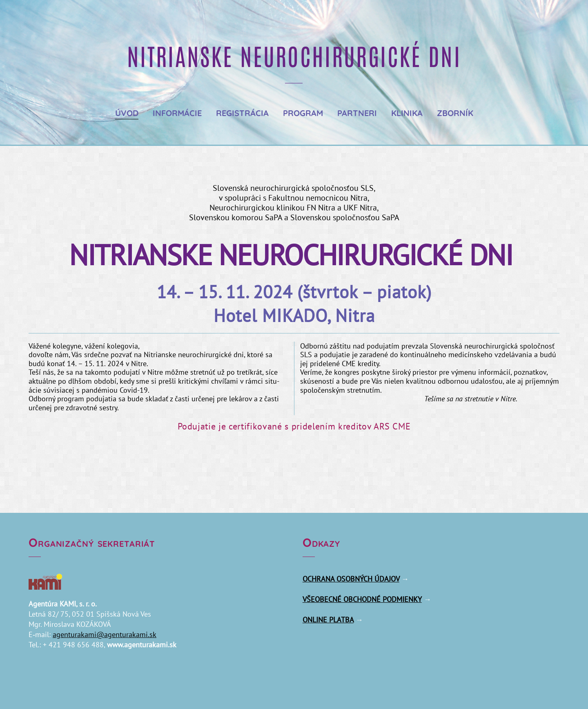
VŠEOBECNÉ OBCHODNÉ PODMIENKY (362, 599)
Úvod (127, 113)
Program (303, 113)
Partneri (357, 113)
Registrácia (242, 113)
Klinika (407, 113)
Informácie (177, 113)
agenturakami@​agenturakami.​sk (105, 634)
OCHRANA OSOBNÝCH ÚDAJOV (351, 579)
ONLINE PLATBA (328, 620)
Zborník (455, 113)
